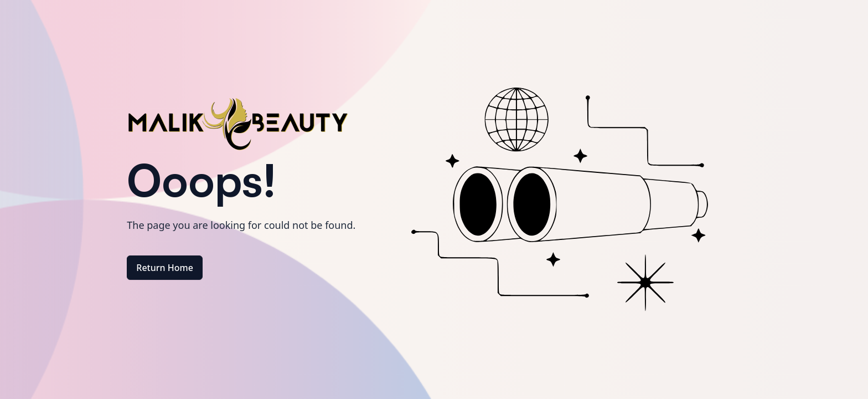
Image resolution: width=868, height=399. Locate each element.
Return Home (165, 268)
